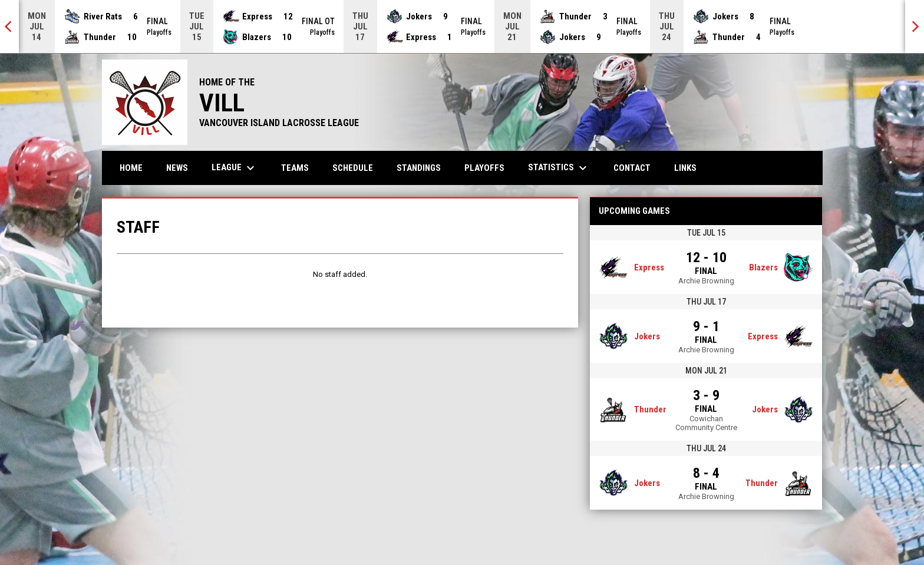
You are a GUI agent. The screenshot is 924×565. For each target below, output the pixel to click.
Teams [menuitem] (295, 168)
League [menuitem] (235, 168)
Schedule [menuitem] (353, 168)
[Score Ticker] (462, 27)
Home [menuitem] (131, 168)
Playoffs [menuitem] (484, 168)
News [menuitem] (177, 168)
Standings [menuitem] (419, 168)
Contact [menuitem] (632, 168)
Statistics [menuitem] (559, 168)
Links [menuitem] (685, 168)
